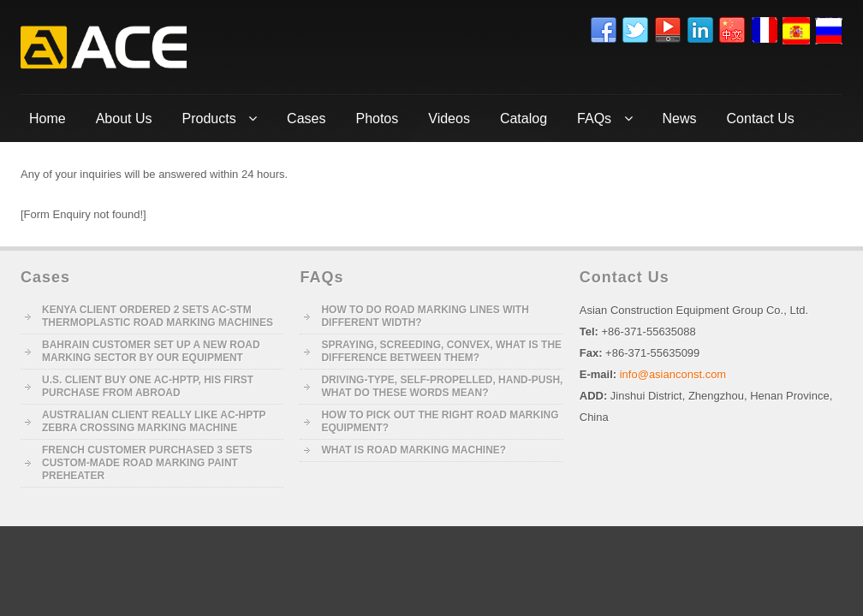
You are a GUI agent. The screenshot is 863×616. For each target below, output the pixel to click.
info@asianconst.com (673, 374)
